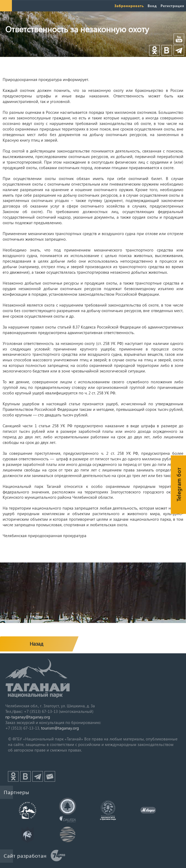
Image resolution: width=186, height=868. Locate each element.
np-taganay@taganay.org (28, 717)
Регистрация (172, 6)
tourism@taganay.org (60, 728)
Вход (152, 6)
